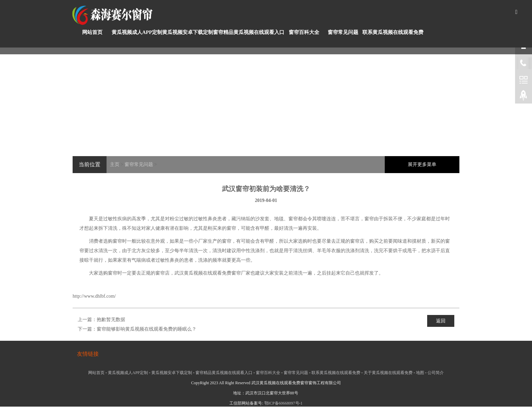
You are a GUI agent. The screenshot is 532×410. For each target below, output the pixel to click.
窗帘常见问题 (343, 32)
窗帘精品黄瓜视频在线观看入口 (249, 32)
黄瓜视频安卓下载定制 (188, 32)
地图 (420, 373)
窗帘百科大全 (304, 32)
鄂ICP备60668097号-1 (283, 403)
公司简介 (436, 373)
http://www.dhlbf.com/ (94, 296)
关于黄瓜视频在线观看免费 (388, 373)
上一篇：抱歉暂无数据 (101, 320)
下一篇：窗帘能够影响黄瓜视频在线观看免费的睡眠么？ (137, 329)
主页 (115, 164)
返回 (441, 321)
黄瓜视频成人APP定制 (137, 32)
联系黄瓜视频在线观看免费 (393, 32)
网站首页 (92, 32)
